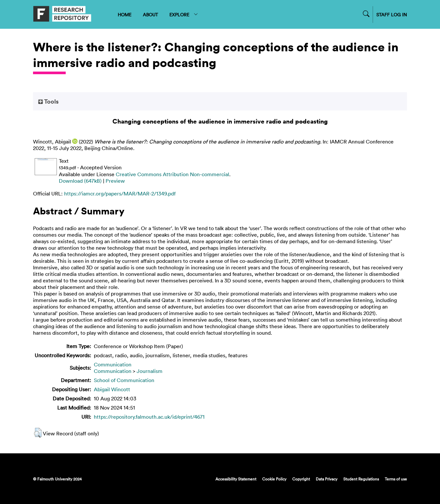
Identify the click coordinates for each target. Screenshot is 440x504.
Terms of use (396, 479)
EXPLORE (184, 15)
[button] (38, 433)
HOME (125, 15)
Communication (113, 364)
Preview (115, 181)
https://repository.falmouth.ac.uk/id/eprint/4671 (149, 417)
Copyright (301, 479)
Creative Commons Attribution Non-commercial (172, 174)
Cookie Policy (274, 479)
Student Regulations (361, 479)
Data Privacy (327, 479)
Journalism (150, 371)
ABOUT (150, 15)
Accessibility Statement (236, 479)
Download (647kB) (80, 181)
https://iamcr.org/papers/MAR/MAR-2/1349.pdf (120, 193)
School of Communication (124, 380)
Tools (48, 101)
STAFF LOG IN (392, 15)
